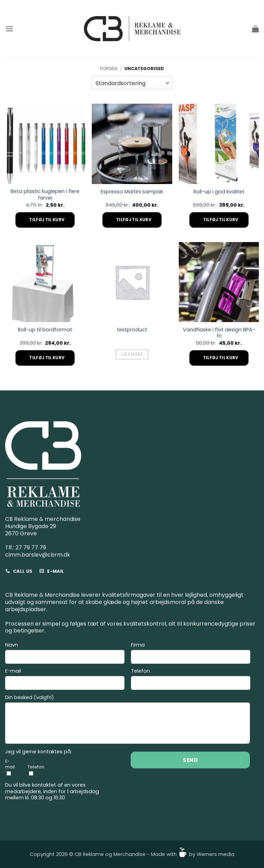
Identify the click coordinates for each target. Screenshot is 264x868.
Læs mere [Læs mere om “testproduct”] (132, 354)
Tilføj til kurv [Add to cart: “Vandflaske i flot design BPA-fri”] (221, 358)
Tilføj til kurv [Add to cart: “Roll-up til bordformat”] (47, 358)
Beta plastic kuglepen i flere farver (45, 195)
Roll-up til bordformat (45, 330)
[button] (9, 29)
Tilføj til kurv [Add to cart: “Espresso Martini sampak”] (134, 220)
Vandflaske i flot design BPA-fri (219, 333)
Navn (65, 654)
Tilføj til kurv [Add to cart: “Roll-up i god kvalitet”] (221, 220)
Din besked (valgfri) (128, 720)
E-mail (65, 680)
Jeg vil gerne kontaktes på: (38, 752)
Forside (109, 68)
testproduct (132, 330)
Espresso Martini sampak (132, 192)
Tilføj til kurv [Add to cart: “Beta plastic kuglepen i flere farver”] (47, 220)
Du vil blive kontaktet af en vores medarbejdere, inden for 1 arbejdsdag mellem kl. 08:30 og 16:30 (52, 791)
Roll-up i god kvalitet (219, 192)
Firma (191, 654)
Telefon (191, 680)
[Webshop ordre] (132, 83)
